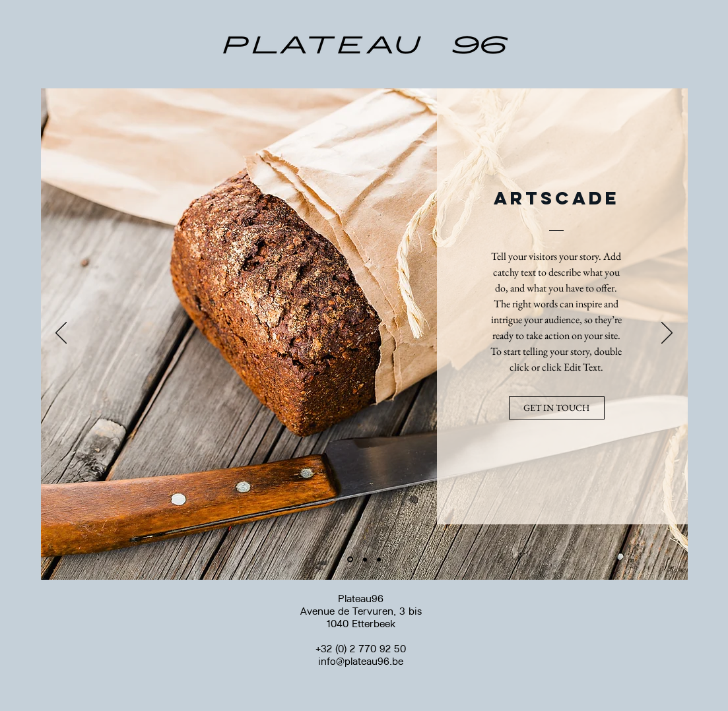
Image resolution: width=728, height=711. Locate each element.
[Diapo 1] (350, 560)
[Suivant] (667, 334)
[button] (557, 408)
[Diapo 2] (365, 559)
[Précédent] (61, 334)
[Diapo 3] (379, 559)
